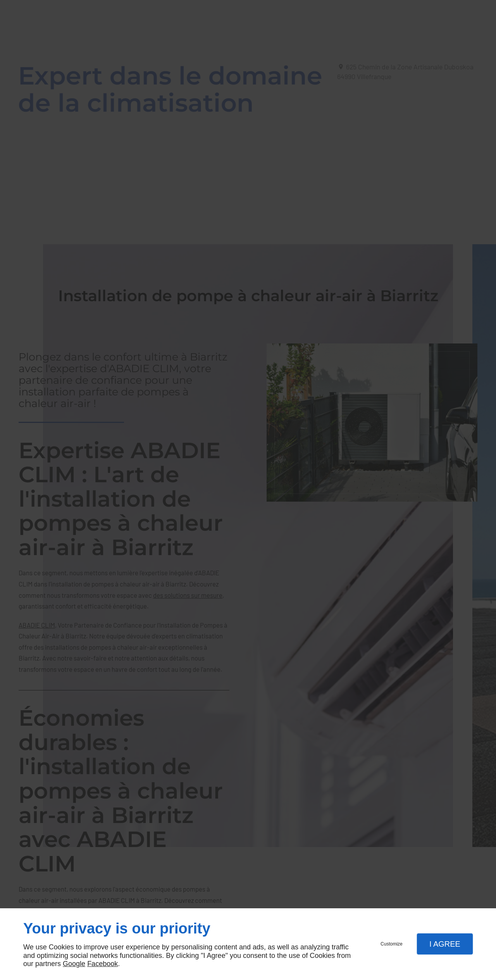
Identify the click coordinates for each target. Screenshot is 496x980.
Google (74, 964)
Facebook (102, 964)
